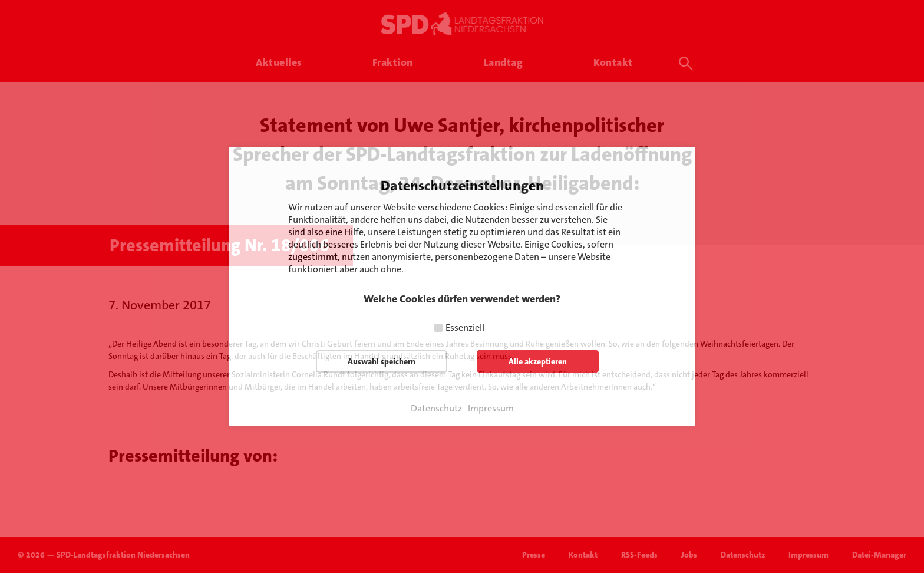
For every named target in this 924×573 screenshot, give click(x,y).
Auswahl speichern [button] (382, 361)
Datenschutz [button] (436, 409)
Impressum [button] (491, 409)
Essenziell (465, 327)
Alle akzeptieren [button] (538, 361)
